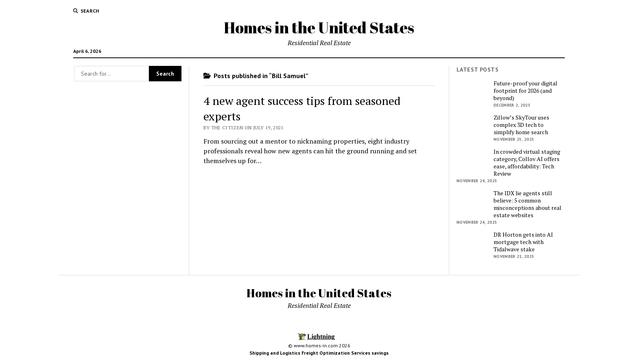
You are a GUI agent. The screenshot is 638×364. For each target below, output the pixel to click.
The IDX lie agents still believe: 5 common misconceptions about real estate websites (528, 204)
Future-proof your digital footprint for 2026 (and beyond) (525, 91)
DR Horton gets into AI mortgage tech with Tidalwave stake (523, 242)
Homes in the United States (319, 27)
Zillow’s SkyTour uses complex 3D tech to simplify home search (521, 125)
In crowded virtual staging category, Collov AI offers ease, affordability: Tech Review (527, 163)
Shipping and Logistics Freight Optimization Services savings (319, 353)
